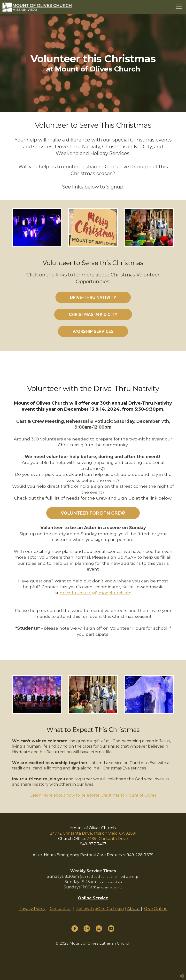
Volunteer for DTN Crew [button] (93, 513)
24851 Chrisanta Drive (107, 839)
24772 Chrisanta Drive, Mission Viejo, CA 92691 (93, 833)
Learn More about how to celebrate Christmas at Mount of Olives (93, 795)
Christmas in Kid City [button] (93, 314)
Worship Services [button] (93, 331)
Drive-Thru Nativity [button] (93, 297)
